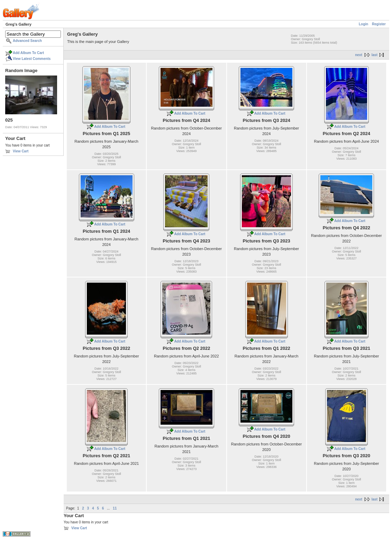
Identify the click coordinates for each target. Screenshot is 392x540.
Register (379, 24)
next (359, 55)
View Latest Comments (32, 59)
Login (363, 24)
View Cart (21, 151)
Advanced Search (27, 41)
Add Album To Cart (28, 53)
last (375, 55)
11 (115, 508)
